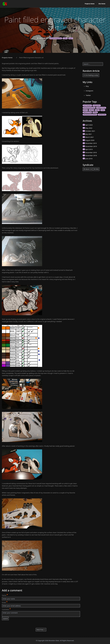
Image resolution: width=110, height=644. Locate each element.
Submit (5, 619)
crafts (91, 110)
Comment (6, 609)
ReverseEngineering (90, 115)
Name (5, 595)
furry (65, 38)
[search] (93, 64)
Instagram (89, 91)
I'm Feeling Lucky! (91, 75)
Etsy (87, 86)
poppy (85, 110)
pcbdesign (97, 105)
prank (95, 112)
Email (5, 602)
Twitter (88, 95)
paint (71, 38)
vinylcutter (87, 112)
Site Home (102, 4)
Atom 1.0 (88, 169)
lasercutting (101, 108)
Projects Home (90, 4)
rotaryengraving (56, 38)
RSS (96, 169)
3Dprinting (102, 115)
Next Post (41, 630)
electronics (87, 105)
